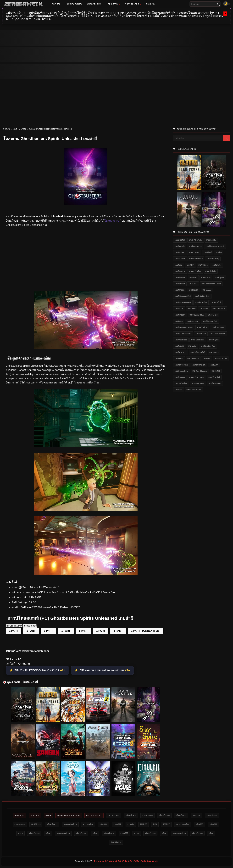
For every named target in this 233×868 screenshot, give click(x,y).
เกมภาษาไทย (180, 259)
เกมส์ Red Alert (215, 383)
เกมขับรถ (193, 278)
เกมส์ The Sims (218, 327)
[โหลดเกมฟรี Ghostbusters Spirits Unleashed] (86, 510)
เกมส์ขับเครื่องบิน (199, 365)
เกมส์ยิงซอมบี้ (180, 278)
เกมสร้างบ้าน (202, 327)
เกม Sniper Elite (182, 371)
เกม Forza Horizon (218, 334)
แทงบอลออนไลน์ (41, 834)
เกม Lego (179, 321)
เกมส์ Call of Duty (202, 296)
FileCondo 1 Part (14, 626)
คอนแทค (150, 4)
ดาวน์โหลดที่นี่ (30, 626)
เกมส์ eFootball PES (183, 334)
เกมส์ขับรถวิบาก (181, 365)
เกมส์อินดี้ (208, 252)
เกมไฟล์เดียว (180, 240)
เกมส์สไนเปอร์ (214, 377)
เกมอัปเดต (214, 365)
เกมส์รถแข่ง (216, 265)
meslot (22, 825)
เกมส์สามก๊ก (180, 290)
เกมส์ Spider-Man (197, 315)
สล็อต (91, 834)
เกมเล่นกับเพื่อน (181, 383)
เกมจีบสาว (193, 284)
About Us (25, 816)
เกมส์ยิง (219, 252)
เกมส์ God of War (208, 346)
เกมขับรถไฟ (216, 302)
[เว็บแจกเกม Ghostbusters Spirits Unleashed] (86, 446)
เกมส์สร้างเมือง (195, 271)
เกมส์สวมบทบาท (195, 246)
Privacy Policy (108, 816)
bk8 (211, 825)
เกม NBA (207, 359)
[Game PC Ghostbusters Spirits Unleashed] (86, 574)
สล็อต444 (153, 825)
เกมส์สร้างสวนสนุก (197, 377)
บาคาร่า (184, 825)
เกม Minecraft (193, 359)
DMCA (57, 816)
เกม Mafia (192, 346)
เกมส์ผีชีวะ (192, 309)
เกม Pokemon (193, 321)
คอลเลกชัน (114, 4)
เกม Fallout (214, 352)
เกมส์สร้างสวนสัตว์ (198, 352)
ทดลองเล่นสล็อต (116, 825)
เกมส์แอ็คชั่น (211, 240)
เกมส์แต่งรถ (180, 346)
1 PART (14, 631)
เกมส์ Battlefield (198, 340)
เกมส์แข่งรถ (193, 290)
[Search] (218, 4)
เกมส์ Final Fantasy (183, 302)
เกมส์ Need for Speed (184, 327)
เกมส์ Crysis (214, 340)
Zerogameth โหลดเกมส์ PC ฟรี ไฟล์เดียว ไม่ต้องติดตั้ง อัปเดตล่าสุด (126, 863)
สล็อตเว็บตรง (149, 816)
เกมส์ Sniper (180, 377)
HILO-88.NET (130, 816)
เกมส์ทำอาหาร (181, 352)
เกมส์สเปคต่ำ (180, 252)
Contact (42, 816)
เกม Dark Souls (198, 383)
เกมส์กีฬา (190, 265)
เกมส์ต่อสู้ (179, 265)
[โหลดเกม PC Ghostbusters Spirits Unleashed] (86, 348)
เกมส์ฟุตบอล (180, 284)
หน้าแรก (56, 4)
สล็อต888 (76, 834)
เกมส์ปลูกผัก (219, 278)
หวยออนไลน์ (136, 825)
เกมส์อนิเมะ (206, 278)
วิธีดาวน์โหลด (133, 4)
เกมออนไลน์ (201, 334)
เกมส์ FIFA (179, 309)
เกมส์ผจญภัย (180, 246)
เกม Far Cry (213, 315)
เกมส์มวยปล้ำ (180, 315)
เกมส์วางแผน (194, 252)
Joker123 (77, 825)
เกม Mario (179, 359)
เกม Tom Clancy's (200, 371)
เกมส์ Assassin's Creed (211, 284)
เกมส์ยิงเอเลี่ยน (201, 302)
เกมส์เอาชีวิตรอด (196, 259)
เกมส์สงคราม (180, 271)
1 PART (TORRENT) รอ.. (146, 631)
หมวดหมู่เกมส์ (95, 4)
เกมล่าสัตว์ (216, 371)
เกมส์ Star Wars (219, 309)
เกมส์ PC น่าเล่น (74, 4)
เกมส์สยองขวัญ (213, 259)
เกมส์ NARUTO (221, 359)
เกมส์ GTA (204, 309)
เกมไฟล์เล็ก (203, 265)
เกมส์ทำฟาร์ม (211, 271)
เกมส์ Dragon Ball (210, 321)
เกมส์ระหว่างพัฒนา (194, 390)
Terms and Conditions (80, 816)
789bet (198, 825)
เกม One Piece (181, 340)
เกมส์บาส (179, 390)
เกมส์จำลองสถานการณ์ (215, 246)
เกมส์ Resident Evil (183, 296)
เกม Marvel (207, 290)
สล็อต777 (169, 825)
